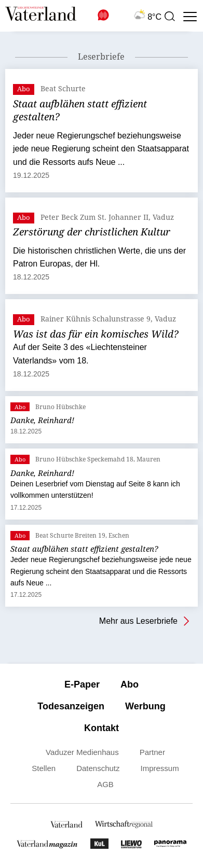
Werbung (145, 706)
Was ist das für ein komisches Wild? (96, 334)
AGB (105, 784)
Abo (130, 684)
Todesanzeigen (71, 706)
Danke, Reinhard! (42, 420)
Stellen (44, 768)
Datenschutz (98, 768)
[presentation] (169, 17)
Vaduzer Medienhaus (82, 752)
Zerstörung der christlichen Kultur (92, 232)
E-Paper (82, 684)
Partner (152, 752)
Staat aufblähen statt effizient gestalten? (80, 110)
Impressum (160, 768)
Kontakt (102, 728)
